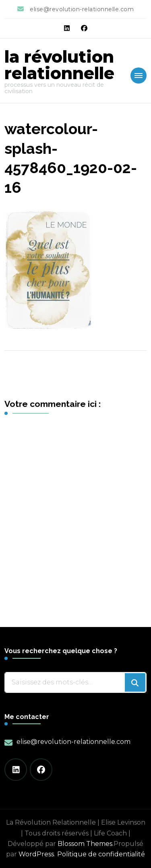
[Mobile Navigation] (139, 76)
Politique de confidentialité (101, 854)
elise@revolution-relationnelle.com (73, 742)
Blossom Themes (85, 844)
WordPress (36, 854)
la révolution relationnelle (59, 65)
